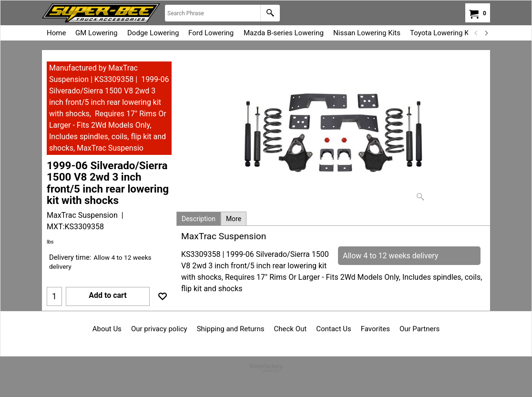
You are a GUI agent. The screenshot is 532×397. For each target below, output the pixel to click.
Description (199, 219)
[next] (486, 33)
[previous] (476, 33)
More (234, 219)
